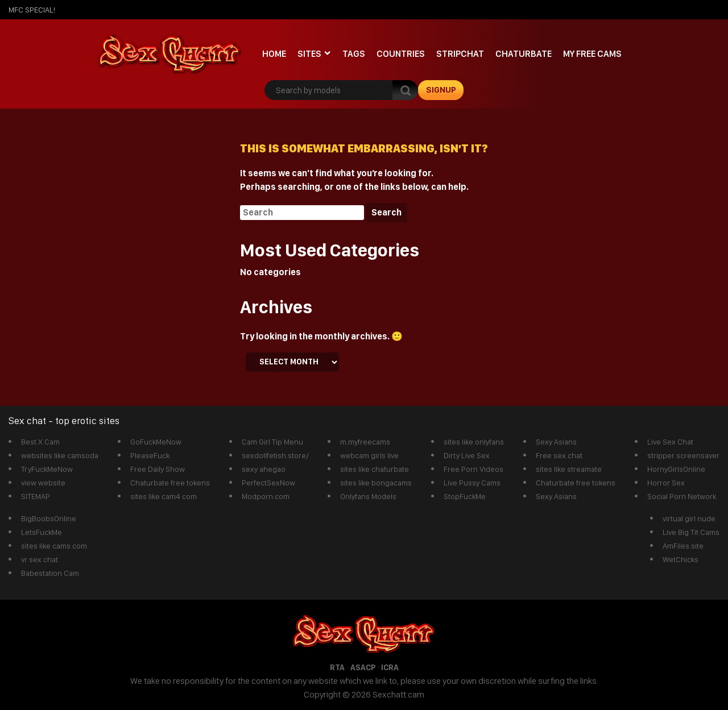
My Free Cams (592, 54)
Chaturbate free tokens (170, 483)
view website (43, 483)
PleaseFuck (150, 455)
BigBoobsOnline (49, 518)
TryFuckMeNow (47, 469)
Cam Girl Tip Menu (272, 442)
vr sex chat (40, 559)
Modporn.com (266, 496)
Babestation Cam (50, 573)
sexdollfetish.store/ (275, 455)
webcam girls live (369, 455)
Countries (401, 54)
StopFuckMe (465, 496)
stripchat (460, 54)
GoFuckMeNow (156, 442)
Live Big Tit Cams (691, 532)
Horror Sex (666, 483)
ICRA (390, 667)
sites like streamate (569, 469)
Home (274, 54)
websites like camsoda (60, 455)
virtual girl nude (689, 518)
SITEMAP (36, 496)
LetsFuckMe (42, 532)
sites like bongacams (376, 483)
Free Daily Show (158, 469)
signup (441, 90)
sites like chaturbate (375, 469)
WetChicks (681, 559)
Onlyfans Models (368, 496)
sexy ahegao (264, 469)
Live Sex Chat (670, 442)
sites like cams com (54, 546)
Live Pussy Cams (472, 483)
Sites (309, 54)
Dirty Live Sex (467, 455)
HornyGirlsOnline (676, 469)
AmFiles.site (683, 546)
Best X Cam (40, 442)
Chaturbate (524, 54)
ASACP (363, 667)
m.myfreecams (365, 442)
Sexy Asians (556, 442)
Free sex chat (559, 455)
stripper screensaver (683, 455)
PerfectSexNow (268, 483)
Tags (354, 54)
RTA (337, 667)
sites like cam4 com (164, 496)
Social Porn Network (682, 496)
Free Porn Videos (473, 469)
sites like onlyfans (474, 442)
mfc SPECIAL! (32, 10)
